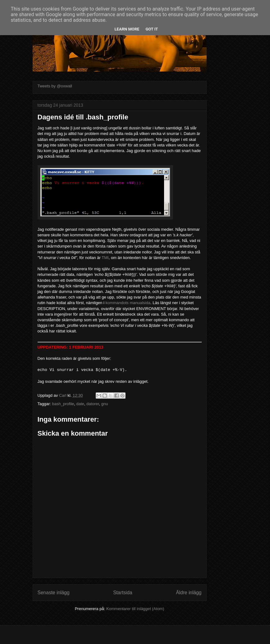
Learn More (127, 29)
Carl (63, 395)
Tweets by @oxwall (55, 86)
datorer (93, 404)
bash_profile (63, 404)
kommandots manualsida (128, 303)
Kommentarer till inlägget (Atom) (135, 609)
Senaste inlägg (54, 593)
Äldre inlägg (189, 593)
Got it (152, 29)
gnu (105, 404)
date (80, 404)
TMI (105, 258)
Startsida (123, 593)
